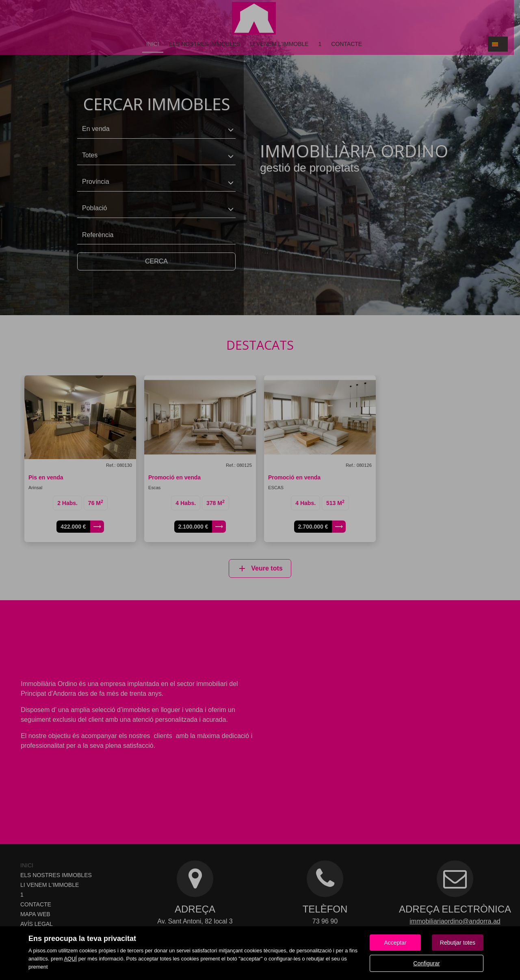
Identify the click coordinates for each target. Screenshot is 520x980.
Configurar (426, 963)
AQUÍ (70, 959)
